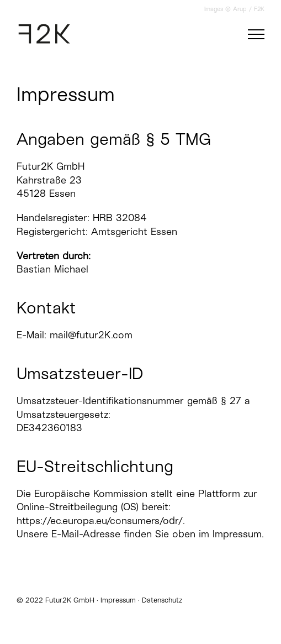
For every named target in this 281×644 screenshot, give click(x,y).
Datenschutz (162, 600)
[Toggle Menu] (256, 34)
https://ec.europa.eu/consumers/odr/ (100, 520)
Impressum (118, 600)
